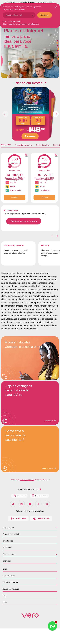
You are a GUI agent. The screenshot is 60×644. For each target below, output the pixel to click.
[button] (56, 114)
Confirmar (45, 15)
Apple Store (41, 518)
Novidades (7, 548)
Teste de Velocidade (11, 534)
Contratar (15, 197)
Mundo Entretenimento (24, 145)
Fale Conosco (9, 576)
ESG (5, 602)
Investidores (8, 541)
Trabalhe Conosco (11, 582)
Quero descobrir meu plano (24, 221)
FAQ (5, 596)
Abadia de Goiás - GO (30, 2)
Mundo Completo (43, 145)
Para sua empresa (39, 496)
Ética (5, 569)
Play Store (18, 518)
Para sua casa (19, 496)
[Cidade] (20, 15)
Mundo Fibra (6, 145)
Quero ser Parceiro (11, 589)
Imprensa (7, 561)
